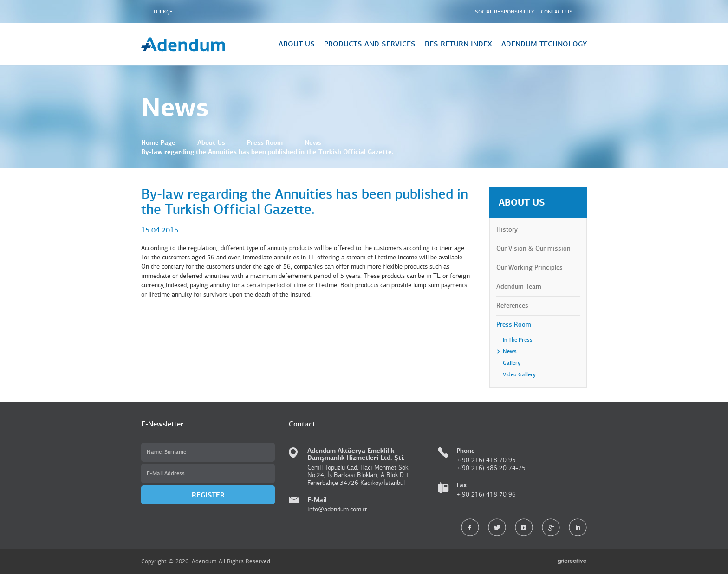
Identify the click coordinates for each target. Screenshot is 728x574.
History (507, 229)
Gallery (512, 363)
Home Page (158, 142)
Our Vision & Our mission (533, 248)
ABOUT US (297, 44)
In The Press (518, 340)
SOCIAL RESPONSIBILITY (504, 12)
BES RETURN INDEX (458, 44)
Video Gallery (519, 374)
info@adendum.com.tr (337, 509)
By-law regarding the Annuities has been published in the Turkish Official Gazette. (267, 152)
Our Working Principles (530, 268)
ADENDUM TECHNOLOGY (544, 44)
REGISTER (208, 495)
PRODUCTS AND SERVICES (370, 44)
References (512, 306)
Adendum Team (519, 287)
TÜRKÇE (163, 12)
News (313, 142)
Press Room (265, 142)
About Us (211, 142)
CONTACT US (557, 12)
